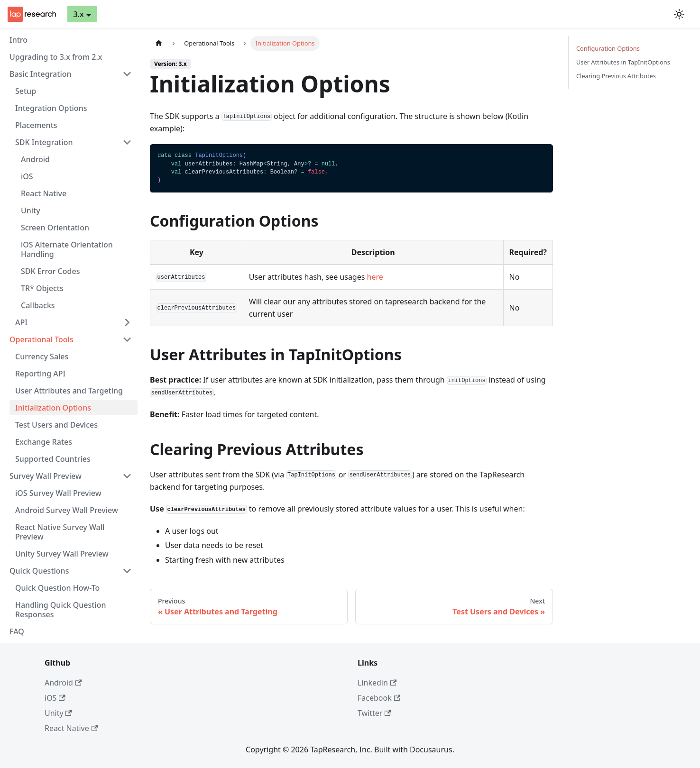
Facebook (379, 698)
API (21, 322)
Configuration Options (608, 48)
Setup (26, 91)
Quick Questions (39, 571)
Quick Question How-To (57, 588)
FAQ (17, 631)
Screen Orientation (55, 228)
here (375, 277)
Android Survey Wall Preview (67, 510)
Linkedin (377, 683)
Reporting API (40, 374)
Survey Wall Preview (46, 476)
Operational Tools (41, 339)
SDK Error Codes (50, 271)
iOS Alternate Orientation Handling (67, 249)
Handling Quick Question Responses (60, 610)
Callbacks (38, 305)
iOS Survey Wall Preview (58, 493)
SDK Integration (44, 142)
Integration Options (51, 108)
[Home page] (159, 43)
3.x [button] (78, 14)
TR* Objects (42, 288)
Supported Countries (53, 459)
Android (35, 159)
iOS (27, 176)
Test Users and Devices (56, 425)
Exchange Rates (44, 442)
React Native (44, 193)
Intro (18, 40)
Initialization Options (53, 408)
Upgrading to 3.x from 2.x (56, 57)
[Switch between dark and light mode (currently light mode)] (679, 14)
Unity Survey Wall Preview (62, 554)
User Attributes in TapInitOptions (623, 62)
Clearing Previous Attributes (616, 76)
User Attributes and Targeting (69, 391)
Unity (31, 210)
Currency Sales (42, 357)
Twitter (374, 713)
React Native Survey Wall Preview (60, 532)
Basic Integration (41, 74)
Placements (36, 125)
